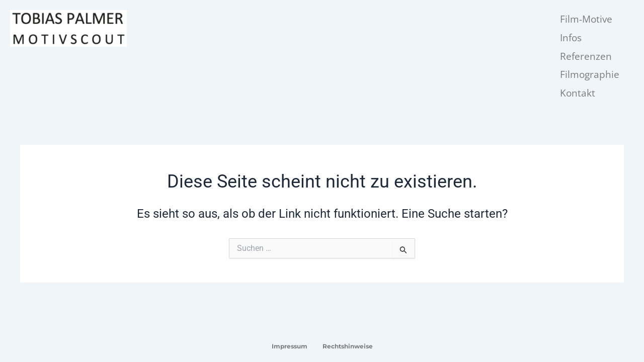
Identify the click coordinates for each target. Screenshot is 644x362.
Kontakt (578, 93)
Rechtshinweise (348, 346)
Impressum (290, 346)
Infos (571, 38)
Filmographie (590, 74)
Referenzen (586, 56)
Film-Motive (586, 19)
